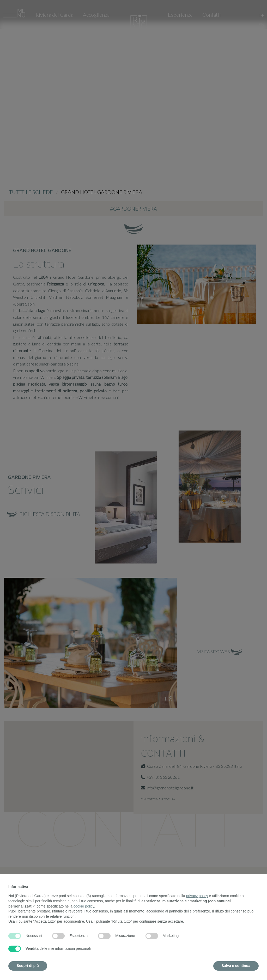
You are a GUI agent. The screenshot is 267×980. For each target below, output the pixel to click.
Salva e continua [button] (236, 966)
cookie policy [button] (84, 906)
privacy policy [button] (197, 896)
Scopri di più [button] (28, 966)
